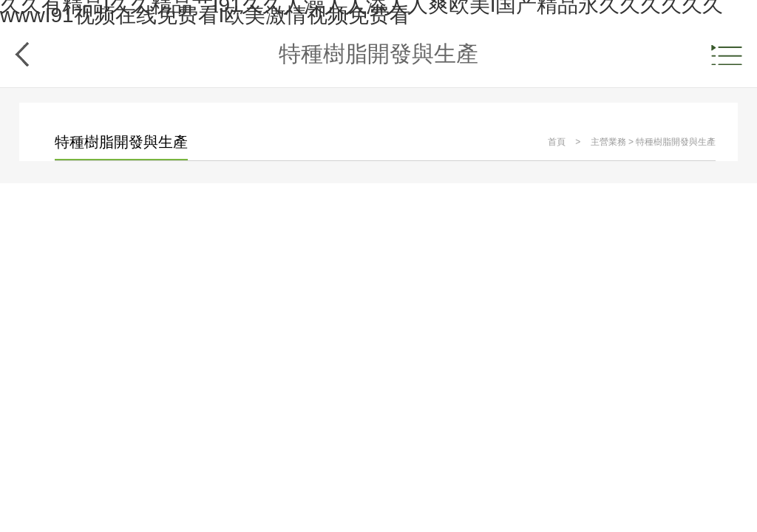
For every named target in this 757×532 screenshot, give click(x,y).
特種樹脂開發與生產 (676, 142)
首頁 (557, 142)
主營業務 (608, 142)
